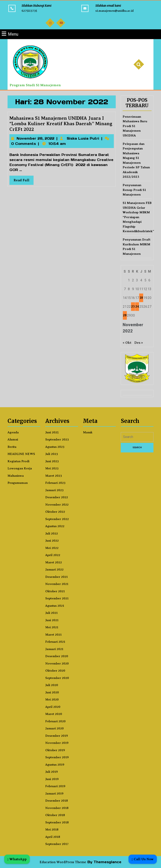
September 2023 (57, 439)
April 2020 (53, 707)
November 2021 (57, 584)
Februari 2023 (55, 483)
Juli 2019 (52, 772)
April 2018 (53, 837)
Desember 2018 (57, 801)
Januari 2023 (54, 490)
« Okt (127, 343)
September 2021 (57, 598)
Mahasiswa (16, 476)
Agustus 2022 (55, 526)
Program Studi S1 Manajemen (35, 85)
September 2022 (57, 519)
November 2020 (57, 663)
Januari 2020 (55, 728)
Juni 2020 (52, 692)
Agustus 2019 (55, 765)
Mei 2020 (52, 699)
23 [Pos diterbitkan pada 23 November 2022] (133, 307)
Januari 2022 (54, 569)
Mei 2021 (52, 627)
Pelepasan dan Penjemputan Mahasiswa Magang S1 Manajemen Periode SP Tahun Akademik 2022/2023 (136, 160)
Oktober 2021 (55, 591)
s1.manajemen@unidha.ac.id (114, 11)
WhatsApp (17, 859)
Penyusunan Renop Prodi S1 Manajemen (134, 190)
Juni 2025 (52, 432)
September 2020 (57, 678)
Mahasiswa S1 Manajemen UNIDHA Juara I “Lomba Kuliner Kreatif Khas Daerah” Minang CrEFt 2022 (61, 125)
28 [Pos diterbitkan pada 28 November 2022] (125, 315)
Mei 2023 (52, 468)
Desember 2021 (56, 577)
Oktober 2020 (55, 671)
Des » (139, 343)
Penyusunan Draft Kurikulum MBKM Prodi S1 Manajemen (136, 247)
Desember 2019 (57, 736)
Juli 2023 (52, 454)
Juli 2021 (51, 613)
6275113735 (29, 11)
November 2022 (57, 505)
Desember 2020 (57, 656)
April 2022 (53, 555)
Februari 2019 (55, 786)
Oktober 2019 (55, 750)
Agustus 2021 (55, 606)
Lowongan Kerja (20, 468)
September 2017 (57, 844)
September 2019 (57, 757)
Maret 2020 (54, 714)
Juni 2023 (52, 461)
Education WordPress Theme (63, 862)
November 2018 (57, 808)
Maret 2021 (53, 635)
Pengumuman (18, 483)
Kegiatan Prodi (18, 461)
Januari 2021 (54, 649)
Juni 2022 (52, 541)
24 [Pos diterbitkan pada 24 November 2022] (137, 307)
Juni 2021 (52, 620)
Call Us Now (143, 859)
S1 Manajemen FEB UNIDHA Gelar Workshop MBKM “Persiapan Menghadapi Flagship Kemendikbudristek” (138, 217)
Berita (12, 447)
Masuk (88, 432)
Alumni (13, 439)
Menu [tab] (10, 34)
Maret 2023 (54, 476)
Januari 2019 (54, 793)
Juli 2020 (52, 685)
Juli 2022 (52, 533)
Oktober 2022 (55, 512)
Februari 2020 (55, 721)
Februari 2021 (55, 642)
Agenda (13, 432)
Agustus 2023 (55, 447)
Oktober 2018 (55, 815)
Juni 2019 (52, 779)
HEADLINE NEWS (21, 454)
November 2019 (57, 743)
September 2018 (57, 822)
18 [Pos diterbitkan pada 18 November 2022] (141, 298)
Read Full (26, 179)
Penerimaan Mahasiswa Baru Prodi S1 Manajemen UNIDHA (135, 126)
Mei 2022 (52, 548)
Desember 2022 (57, 497)
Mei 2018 (52, 829)
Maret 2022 (54, 562)
